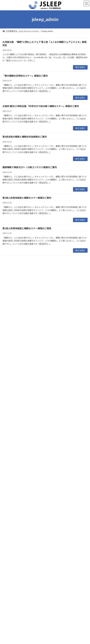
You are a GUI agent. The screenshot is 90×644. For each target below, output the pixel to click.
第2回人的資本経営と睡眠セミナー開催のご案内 (27, 198)
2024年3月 (9, 548)
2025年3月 (9, 495)
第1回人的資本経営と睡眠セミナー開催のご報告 (27, 228)
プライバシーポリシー (12, 611)
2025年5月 (9, 490)
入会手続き (7, 599)
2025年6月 (9, 484)
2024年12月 (10, 513)
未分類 (7, 438)
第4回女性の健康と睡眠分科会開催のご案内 (25, 137)
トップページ (8, 587)
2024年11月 (10, 519)
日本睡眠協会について (12, 593)
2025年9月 (9, 478)
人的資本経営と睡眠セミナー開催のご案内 (24, 369)
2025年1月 (9, 507)
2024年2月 (9, 554)
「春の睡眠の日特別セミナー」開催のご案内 (25, 76)
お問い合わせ (8, 605)
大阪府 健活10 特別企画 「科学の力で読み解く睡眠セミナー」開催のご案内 (41, 106)
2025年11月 (10, 472)
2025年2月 (9, 501)
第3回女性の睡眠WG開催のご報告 (20, 394)
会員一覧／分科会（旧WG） (15, 623)
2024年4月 (9, 542)
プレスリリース (11, 427)
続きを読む (80, 67)
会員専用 (6, 617)
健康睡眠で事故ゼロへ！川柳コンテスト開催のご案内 (30, 167)
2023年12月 (10, 560)
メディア (8, 433)
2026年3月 (9, 455)
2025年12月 (10, 466)
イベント (8, 421)
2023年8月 (9, 566)
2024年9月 (9, 525)
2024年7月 (9, 536)
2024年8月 (9, 530)
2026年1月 (9, 460)
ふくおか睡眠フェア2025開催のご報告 (22, 382)
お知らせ (8, 415)
